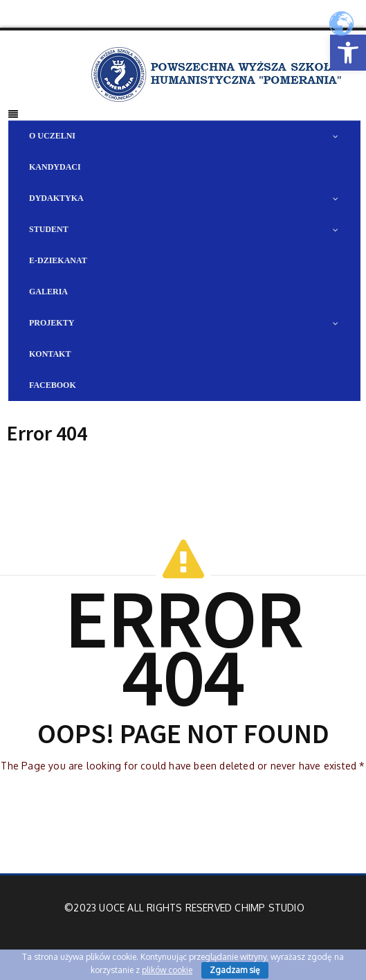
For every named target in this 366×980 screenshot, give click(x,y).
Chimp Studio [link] (269, 908)
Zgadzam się (235, 970)
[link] (348, 53)
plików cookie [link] (167, 970)
